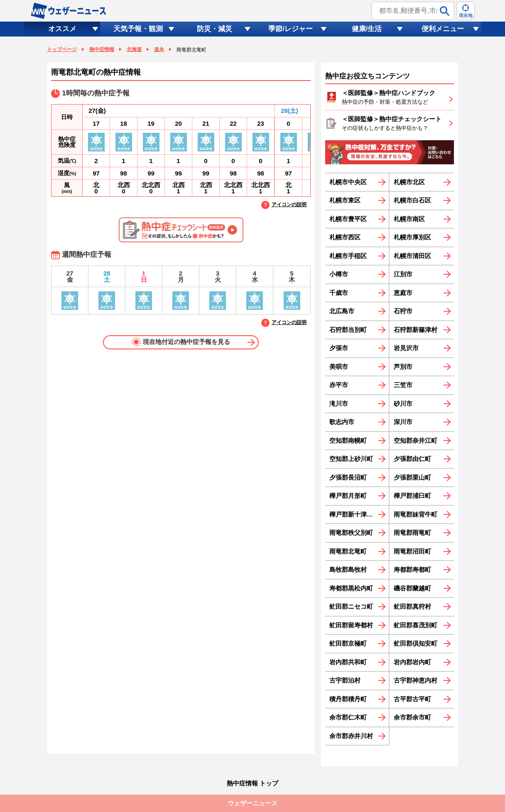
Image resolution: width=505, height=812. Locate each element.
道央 (159, 49)
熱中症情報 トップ (252, 783)
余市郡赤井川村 (351, 736)
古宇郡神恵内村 (416, 680)
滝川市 (339, 404)
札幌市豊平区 (348, 219)
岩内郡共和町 (348, 662)
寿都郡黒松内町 (351, 588)
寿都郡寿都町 (412, 569)
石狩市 (403, 311)
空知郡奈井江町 (416, 440)
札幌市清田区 (412, 256)
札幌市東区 (345, 200)
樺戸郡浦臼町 (412, 496)
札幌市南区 (409, 219)
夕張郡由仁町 (412, 459)
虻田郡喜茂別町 (416, 625)
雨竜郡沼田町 (412, 551)
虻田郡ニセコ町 (351, 606)
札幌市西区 (345, 237)
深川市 (403, 422)
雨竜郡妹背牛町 (416, 514)
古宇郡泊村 (345, 680)
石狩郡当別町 (348, 330)
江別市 (403, 274)
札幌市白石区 (412, 200)
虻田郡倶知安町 (416, 643)
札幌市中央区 (348, 182)
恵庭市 (403, 293)
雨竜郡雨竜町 (412, 533)
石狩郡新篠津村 (416, 330)
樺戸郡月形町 (348, 496)
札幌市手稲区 (348, 256)
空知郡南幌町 (348, 440)
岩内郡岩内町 (412, 662)
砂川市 (403, 404)
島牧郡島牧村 (348, 569)
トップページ (62, 49)
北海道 (134, 49)
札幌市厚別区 (412, 237)
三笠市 (403, 385)
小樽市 (339, 274)
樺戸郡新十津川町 (354, 514)
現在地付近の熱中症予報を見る (181, 342)
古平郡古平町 (412, 699)
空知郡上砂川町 (351, 459)
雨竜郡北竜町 (348, 551)
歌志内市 (342, 422)
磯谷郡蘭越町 (412, 588)
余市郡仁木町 (348, 717)
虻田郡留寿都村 (351, 625)
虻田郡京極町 (348, 643)
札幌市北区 (409, 182)
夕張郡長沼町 (348, 477)
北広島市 (342, 311)
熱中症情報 (102, 49)
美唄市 (339, 367)
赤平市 (339, 385)
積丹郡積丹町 (348, 699)
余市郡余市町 (412, 717)
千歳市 (339, 293)
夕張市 (339, 348)
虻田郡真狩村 (412, 606)
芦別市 (403, 367)
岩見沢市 (406, 348)
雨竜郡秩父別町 (351, 533)
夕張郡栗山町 (412, 477)
